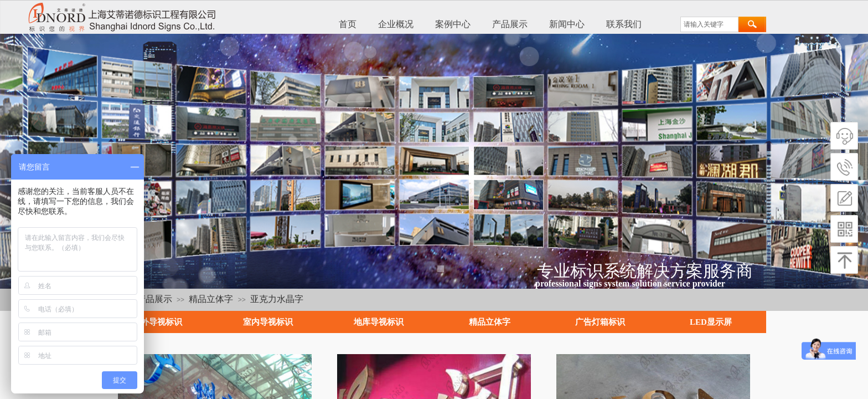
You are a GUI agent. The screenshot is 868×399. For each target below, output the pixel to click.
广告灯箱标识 (600, 322)
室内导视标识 (268, 322)
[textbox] (709, 24)
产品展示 (510, 24)
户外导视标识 (157, 322)
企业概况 (396, 24)
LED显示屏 (711, 322)
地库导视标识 (379, 322)
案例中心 (453, 24)
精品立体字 (211, 299)
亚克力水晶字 (277, 299)
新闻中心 (567, 24)
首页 (348, 24)
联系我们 (624, 24)
